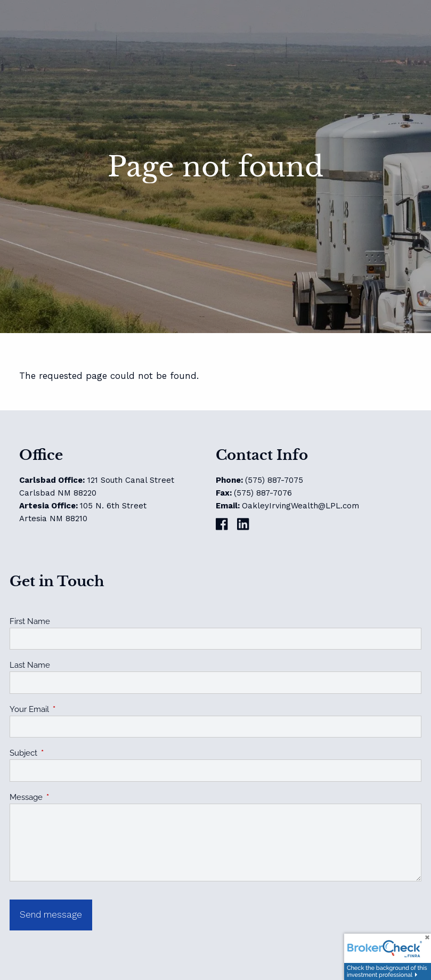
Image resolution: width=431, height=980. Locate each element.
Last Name (30, 665)
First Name (30, 621)
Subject (62, 753)
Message (65, 797)
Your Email (68, 709)
